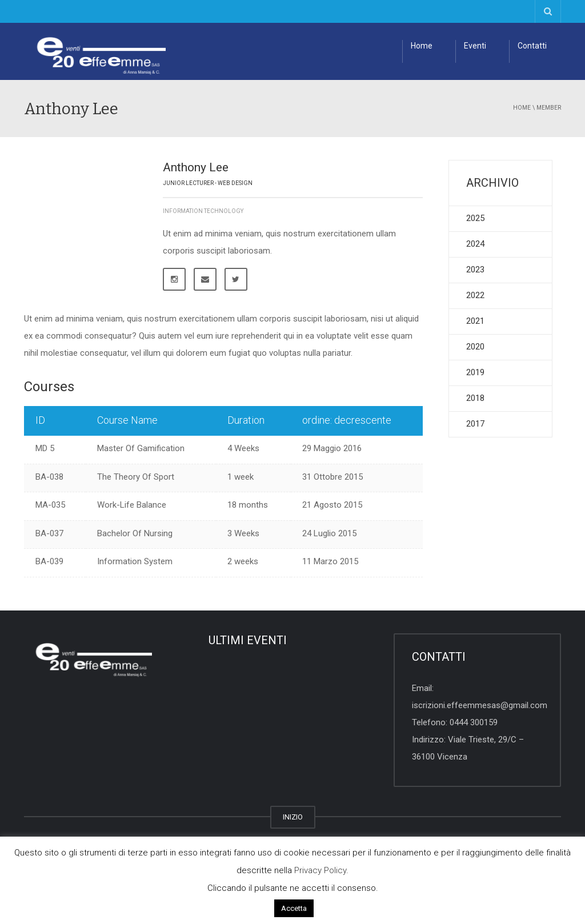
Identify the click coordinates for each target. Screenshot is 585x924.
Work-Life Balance (132, 505)
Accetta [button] (294, 908)
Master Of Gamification (141, 448)
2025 (475, 218)
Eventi (475, 46)
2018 (475, 398)
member (549, 108)
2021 (475, 321)
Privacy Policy (320, 870)
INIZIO (293, 817)
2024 (475, 244)
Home (422, 46)
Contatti (532, 46)
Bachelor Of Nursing (135, 533)
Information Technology (203, 211)
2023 (475, 270)
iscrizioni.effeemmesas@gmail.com (480, 705)
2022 (475, 295)
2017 (475, 424)
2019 (475, 372)
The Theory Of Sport (136, 477)
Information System (135, 561)
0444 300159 (474, 722)
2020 (475, 347)
